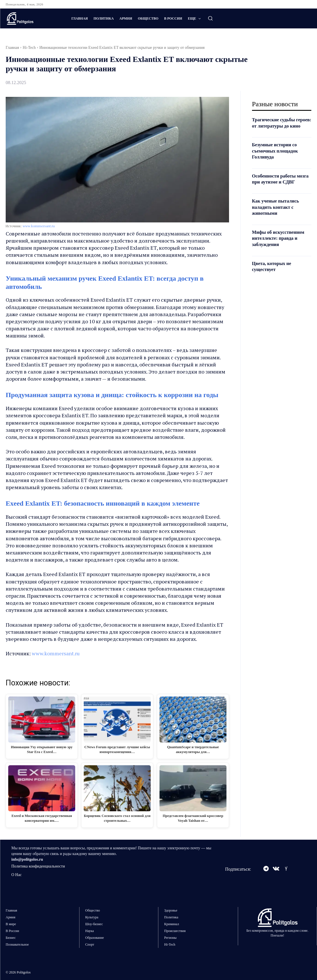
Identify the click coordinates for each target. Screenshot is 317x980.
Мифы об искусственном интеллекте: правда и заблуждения (281, 250)
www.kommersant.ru (39, 226)
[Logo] (33, 18)
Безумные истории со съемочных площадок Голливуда (277, 157)
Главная (12, 48)
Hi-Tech (29, 48)
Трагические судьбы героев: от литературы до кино (281, 126)
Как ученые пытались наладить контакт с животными (278, 219)
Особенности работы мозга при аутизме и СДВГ (276, 188)
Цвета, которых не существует (273, 279)
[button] (210, 18)
